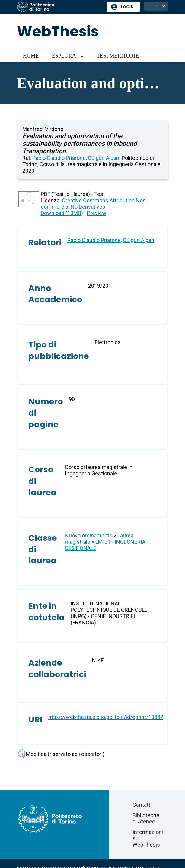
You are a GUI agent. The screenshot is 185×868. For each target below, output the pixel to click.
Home (31, 56)
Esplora (64, 56)
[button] (21, 753)
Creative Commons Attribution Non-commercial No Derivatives (94, 204)
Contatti (142, 805)
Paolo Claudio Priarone (59, 158)
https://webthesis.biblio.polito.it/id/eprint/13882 (106, 717)
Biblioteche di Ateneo (146, 818)
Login (127, 7)
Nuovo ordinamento (89, 535)
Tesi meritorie (118, 56)
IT (157, 6)
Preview (97, 213)
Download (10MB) (62, 213)
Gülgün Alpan (104, 158)
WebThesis (58, 31)
